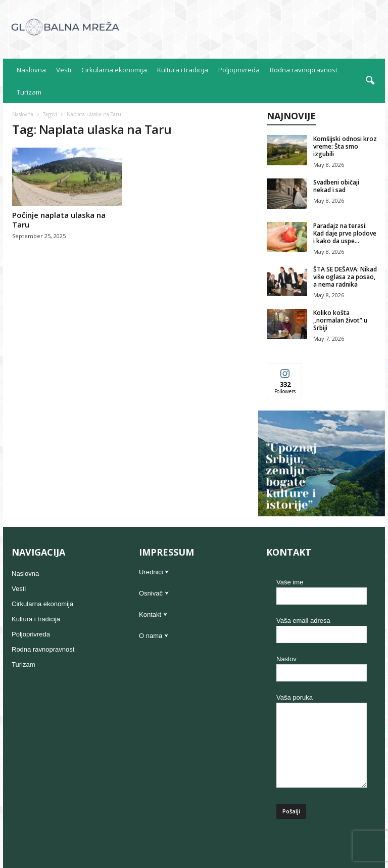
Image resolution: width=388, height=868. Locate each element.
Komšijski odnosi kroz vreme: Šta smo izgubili (345, 146)
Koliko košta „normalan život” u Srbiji (340, 320)
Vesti (64, 70)
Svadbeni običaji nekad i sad (336, 186)
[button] (370, 81)
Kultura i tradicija (183, 70)
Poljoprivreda (239, 70)
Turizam (29, 92)
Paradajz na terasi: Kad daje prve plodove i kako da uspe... (345, 233)
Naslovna (31, 70)
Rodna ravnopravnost (304, 70)
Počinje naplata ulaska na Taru (59, 220)
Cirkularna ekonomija (114, 70)
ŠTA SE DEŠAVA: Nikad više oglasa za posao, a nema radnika (345, 277)
